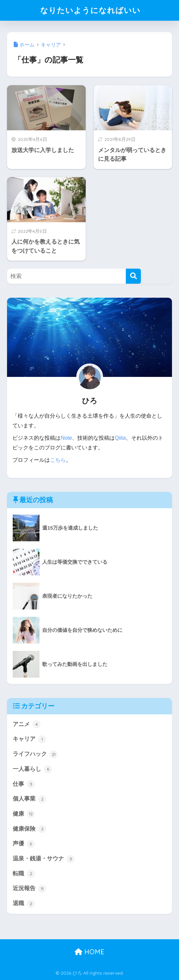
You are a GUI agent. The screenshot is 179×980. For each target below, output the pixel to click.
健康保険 (29, 829)
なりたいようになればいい (90, 10)
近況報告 (29, 889)
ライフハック (35, 754)
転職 (24, 874)
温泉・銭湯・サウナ (44, 859)
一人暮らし (32, 769)
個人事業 (29, 799)
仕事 (24, 784)
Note (66, 438)
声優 (24, 844)
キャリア (29, 739)
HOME (89, 952)
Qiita (120, 438)
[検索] (133, 276)
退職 (24, 904)
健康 (24, 814)
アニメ (27, 724)
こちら (58, 460)
